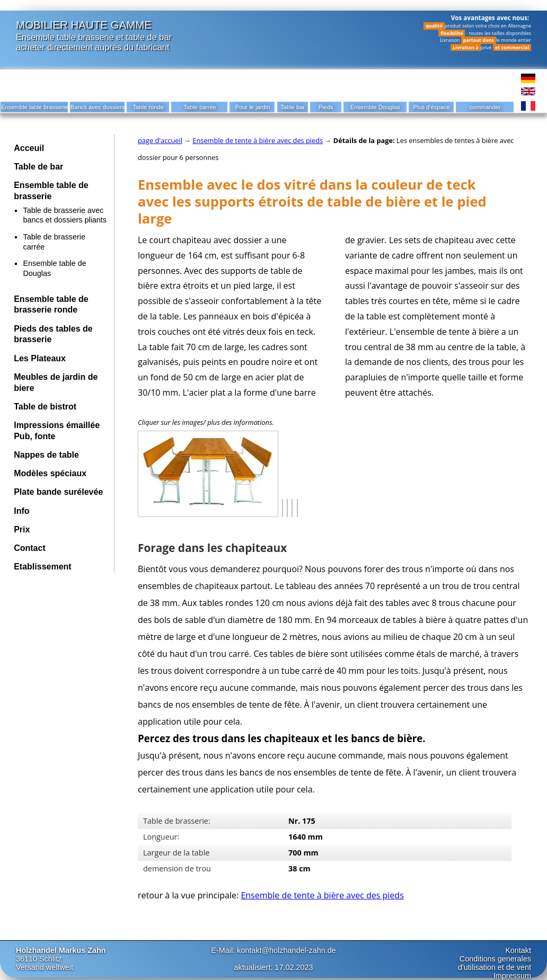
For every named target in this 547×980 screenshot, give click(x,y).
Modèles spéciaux (50, 473)
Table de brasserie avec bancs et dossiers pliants (65, 215)
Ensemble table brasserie (65, 37)
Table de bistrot (45, 407)
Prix (22, 529)
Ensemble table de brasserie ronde (51, 305)
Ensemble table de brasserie (51, 191)
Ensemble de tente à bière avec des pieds (258, 140)
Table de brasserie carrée (54, 242)
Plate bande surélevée (58, 492)
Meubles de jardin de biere (56, 382)
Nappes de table (46, 455)
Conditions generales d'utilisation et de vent (495, 963)
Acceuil (29, 148)
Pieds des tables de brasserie (53, 334)
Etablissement (42, 567)
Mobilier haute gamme (84, 25)
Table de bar (38, 167)
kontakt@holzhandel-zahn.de (286, 950)
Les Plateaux (40, 358)
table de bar (149, 37)
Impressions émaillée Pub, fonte (57, 431)
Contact (30, 548)
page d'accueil (160, 140)
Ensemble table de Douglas (54, 268)
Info (21, 511)
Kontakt (518, 950)
